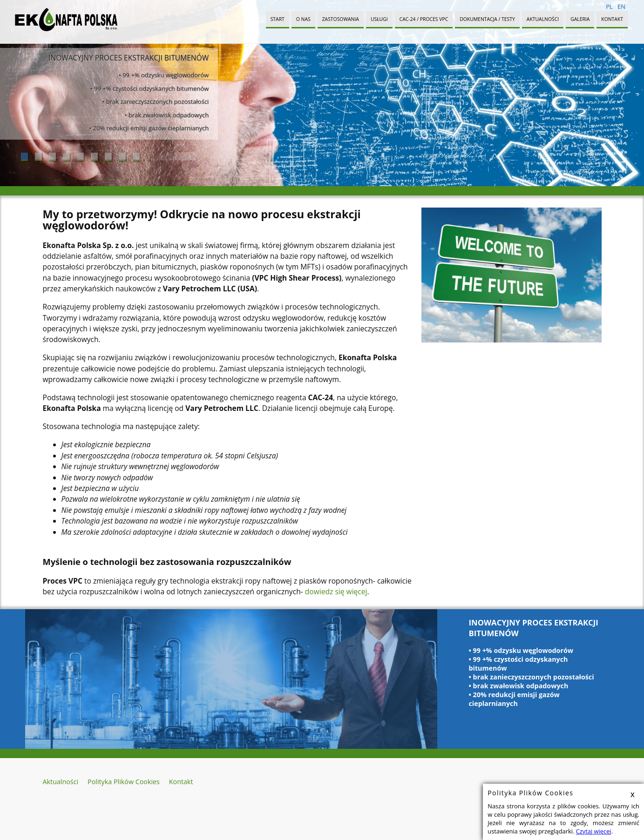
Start (278, 19)
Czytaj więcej (594, 831)
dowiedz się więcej (336, 591)
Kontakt (612, 19)
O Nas (303, 19)
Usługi (379, 19)
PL (609, 7)
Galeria (580, 19)
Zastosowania (341, 19)
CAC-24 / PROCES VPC (424, 19)
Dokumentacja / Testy (487, 19)
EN (621, 7)
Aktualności (543, 19)
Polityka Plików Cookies (124, 782)
